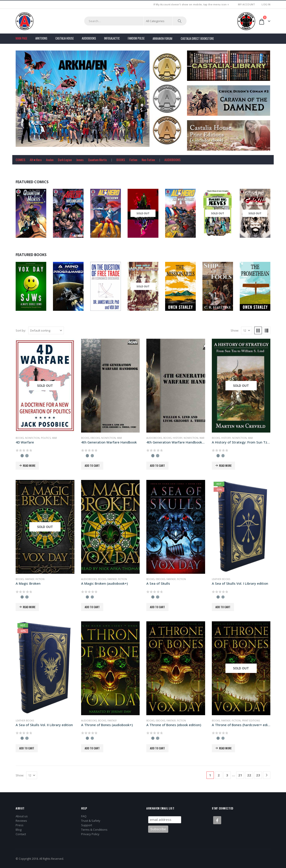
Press (20, 825)
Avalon (50, 160)
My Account (247, 4)
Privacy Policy (90, 834)
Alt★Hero (36, 160)
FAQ (84, 816)
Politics (46, 438)
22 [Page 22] (249, 775)
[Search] (180, 21)
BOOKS (121, 160)
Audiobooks (89, 38)
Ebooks (95, 438)
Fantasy (30, 579)
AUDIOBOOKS (172, 160)
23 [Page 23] (258, 775)
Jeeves (80, 160)
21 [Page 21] (240, 775)
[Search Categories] (158, 21)
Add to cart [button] (92, 466)
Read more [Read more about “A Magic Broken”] (29, 607)
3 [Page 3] (227, 775)
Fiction (133, 160)
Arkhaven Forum (162, 38)
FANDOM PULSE (136, 38)
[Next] (267, 775)
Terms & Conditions (94, 830)
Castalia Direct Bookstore (197, 38)
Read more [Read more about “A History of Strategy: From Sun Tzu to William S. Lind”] (225, 466)
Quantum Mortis (97, 160)
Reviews (21, 821)
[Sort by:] (46, 330)
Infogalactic (112, 38)
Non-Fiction (148, 160)
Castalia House (65, 38)
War (55, 438)
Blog (19, 830)
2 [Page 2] (219, 775)
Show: (235, 330)
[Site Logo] (25, 21)
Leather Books (221, 579)
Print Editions (251, 721)
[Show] (247, 330)
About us (22, 816)
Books (20, 438)
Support (87, 825)
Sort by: (21, 330)
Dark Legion (65, 160)
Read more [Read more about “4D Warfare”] (29, 466)
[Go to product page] (45, 386)
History (178, 438)
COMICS (20, 160)
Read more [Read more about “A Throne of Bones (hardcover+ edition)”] (225, 748)
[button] (258, 330)
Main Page (21, 38)
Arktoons (41, 38)
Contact (21, 834)
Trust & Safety (91, 821)
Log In (266, 4)
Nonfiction (32, 438)
